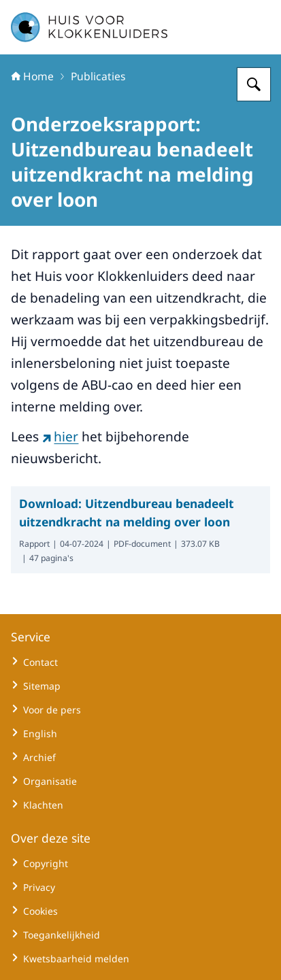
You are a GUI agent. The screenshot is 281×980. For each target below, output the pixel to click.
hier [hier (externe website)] (60, 437)
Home (32, 76)
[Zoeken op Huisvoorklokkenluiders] (254, 84)
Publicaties (98, 76)
